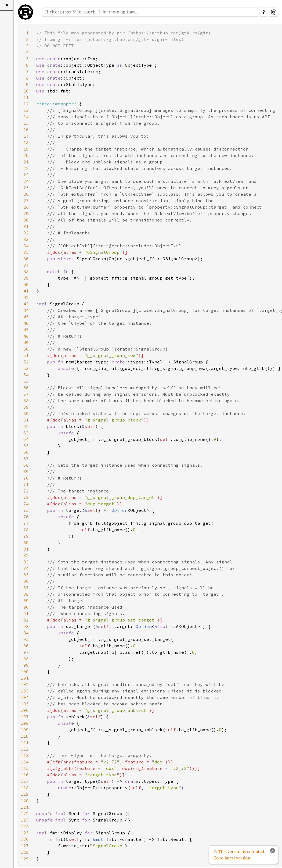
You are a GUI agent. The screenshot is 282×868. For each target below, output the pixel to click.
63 (26, 433)
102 (25, 684)
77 (26, 523)
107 (25, 717)
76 (26, 517)
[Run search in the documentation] (150, 12)
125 (25, 833)
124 (25, 826)
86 (26, 581)
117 (25, 781)
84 (26, 568)
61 (26, 420)
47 (26, 330)
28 (26, 207)
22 (26, 168)
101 (25, 678)
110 (25, 736)
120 (25, 801)
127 (25, 846)
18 (26, 142)
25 (26, 188)
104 (25, 697)
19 (26, 149)
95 (26, 639)
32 (26, 233)
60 (26, 413)
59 (26, 407)
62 (26, 426)
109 (25, 730)
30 (26, 220)
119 (25, 794)
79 (26, 536)
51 (26, 355)
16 (26, 130)
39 (26, 278)
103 (25, 691)
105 (25, 704)
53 (26, 368)
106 (25, 710)
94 (26, 633)
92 (26, 620)
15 (26, 123)
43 (26, 304)
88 (26, 594)
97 (26, 652)
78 (26, 530)
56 (26, 388)
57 (26, 394)
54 (26, 375)
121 (25, 807)
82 (26, 555)
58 (26, 401)
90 (26, 607)
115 (25, 768)
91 (26, 613)
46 (26, 323)
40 (26, 284)
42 (26, 297)
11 (26, 97)
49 (26, 342)
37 (26, 265)
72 (26, 491)
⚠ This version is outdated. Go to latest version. (239, 855)
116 (25, 775)
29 (26, 213)
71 (26, 484)
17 (26, 136)
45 (26, 317)
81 (26, 549)
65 (26, 446)
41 (26, 291)
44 (26, 310)
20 (26, 155)
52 (26, 362)
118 (25, 788)
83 (26, 562)
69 (26, 471)
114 (25, 762)
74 (26, 504)
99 (26, 665)
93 (26, 626)
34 (26, 246)
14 (26, 117)
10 (26, 91)
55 (26, 381)
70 (26, 478)
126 (25, 839)
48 (26, 336)
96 (26, 646)
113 (25, 755)
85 (26, 575)
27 (26, 201)
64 (26, 439)
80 (26, 542)
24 (26, 181)
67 (26, 459)
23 (26, 175)
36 (26, 259)
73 (26, 497)
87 (26, 588)
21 (26, 162)
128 (25, 852)
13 (26, 110)
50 (26, 349)
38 (26, 272)
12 (26, 104)
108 (25, 723)
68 (26, 465)
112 (25, 749)
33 (26, 239)
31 (26, 226)
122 (25, 813)
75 (26, 510)
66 (26, 452)
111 (25, 742)
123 (25, 820)
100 (25, 671)
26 (26, 194)
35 (26, 252)
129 (25, 859)
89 (26, 601)
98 (26, 659)
